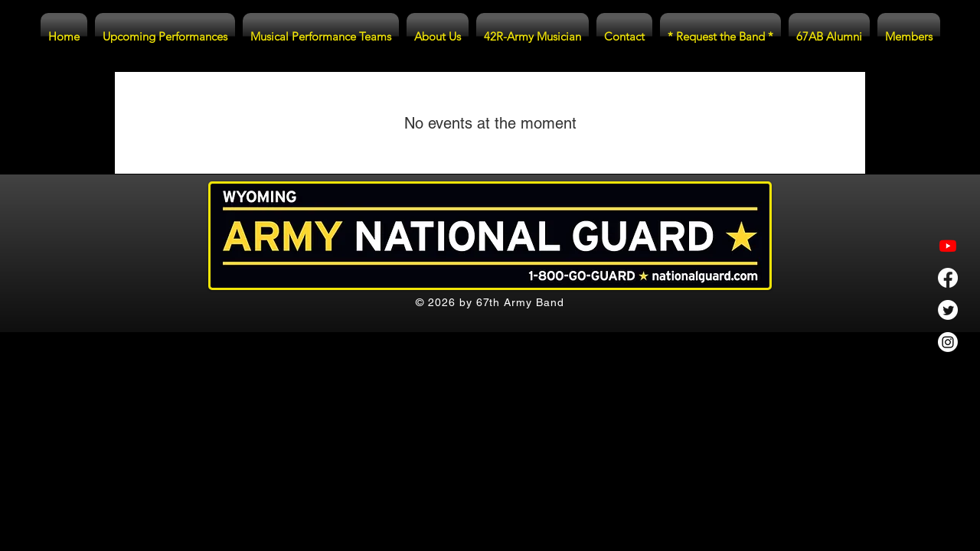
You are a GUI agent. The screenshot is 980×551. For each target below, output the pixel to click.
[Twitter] (948, 310)
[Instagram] (948, 342)
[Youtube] (948, 246)
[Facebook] (948, 278)
